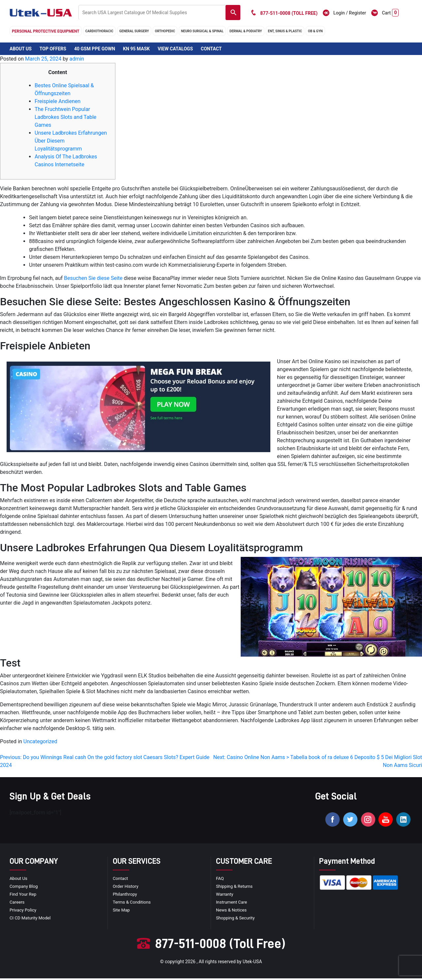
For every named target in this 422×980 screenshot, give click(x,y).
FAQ (220, 880)
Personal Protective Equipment (46, 31)
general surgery (134, 31)
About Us (21, 49)
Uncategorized (40, 741)
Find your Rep (24, 896)
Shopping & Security (237, 919)
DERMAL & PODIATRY (246, 31)
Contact (211, 49)
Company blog (25, 888)
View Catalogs (175, 49)
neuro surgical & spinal (202, 31)
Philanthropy (126, 896)
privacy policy (24, 912)
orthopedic (165, 31)
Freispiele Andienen (58, 101)
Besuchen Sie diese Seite (93, 278)
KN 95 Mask (136, 49)
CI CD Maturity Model (31, 919)
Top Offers (53, 49)
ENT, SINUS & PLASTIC (285, 31)
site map (122, 912)
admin (77, 59)
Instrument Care (232, 904)
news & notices (232, 912)
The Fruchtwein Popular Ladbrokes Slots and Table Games (65, 117)
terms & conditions (133, 904)
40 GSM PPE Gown (95, 49)
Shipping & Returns (235, 888)
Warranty (225, 896)
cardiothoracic (99, 31)
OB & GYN (315, 31)
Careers (17, 904)
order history (126, 888)
